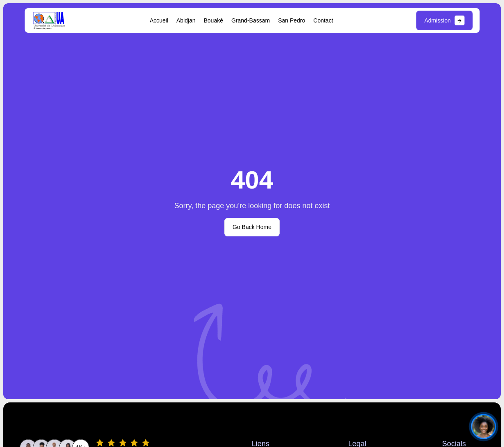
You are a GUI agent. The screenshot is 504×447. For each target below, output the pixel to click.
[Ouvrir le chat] (483, 426)
